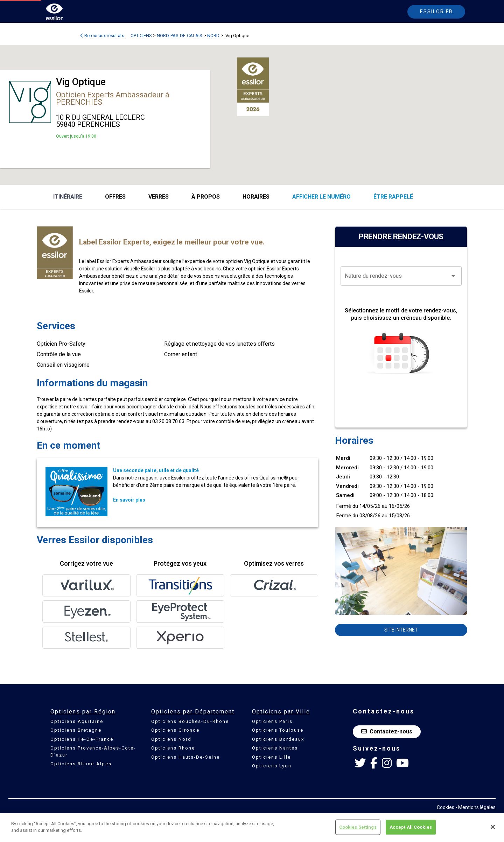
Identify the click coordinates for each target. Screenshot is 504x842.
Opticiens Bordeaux (278, 739)
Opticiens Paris (272, 721)
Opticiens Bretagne (76, 730)
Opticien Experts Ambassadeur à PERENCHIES (113, 98)
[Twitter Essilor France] (360, 763)
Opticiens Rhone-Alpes (81, 764)
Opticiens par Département (193, 712)
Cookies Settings (358, 827)
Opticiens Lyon (272, 766)
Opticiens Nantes (275, 748)
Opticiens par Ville (281, 712)
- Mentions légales (475, 807)
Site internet (401, 630)
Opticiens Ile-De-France (82, 739)
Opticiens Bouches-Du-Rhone (190, 721)
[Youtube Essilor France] (402, 763)
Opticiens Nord (171, 739)
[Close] (493, 827)
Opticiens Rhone (173, 748)
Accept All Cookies (411, 827)
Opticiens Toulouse (278, 730)
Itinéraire (68, 197)
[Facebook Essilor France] (374, 763)
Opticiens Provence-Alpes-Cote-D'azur (93, 751)
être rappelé (393, 197)
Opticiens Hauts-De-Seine (185, 757)
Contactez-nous (387, 731)
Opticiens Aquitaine (77, 721)
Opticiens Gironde (175, 730)
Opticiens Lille (271, 757)
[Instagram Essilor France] (387, 763)
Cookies (446, 807)
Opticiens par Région (83, 712)
